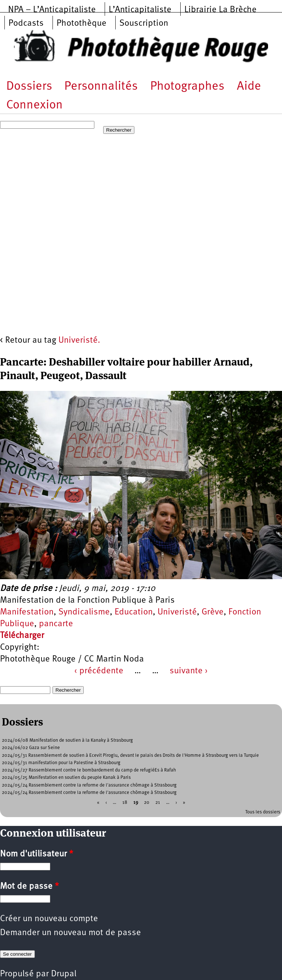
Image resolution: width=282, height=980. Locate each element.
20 (147, 803)
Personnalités (101, 87)
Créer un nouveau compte (49, 919)
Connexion (35, 105)
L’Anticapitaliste (140, 10)
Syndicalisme (84, 612)
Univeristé (177, 612)
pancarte (56, 624)
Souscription (144, 24)
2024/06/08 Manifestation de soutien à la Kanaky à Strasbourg (67, 740)
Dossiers (29, 87)
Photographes (187, 87)
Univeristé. (79, 341)
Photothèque (82, 24)
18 (125, 803)
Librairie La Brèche (220, 10)
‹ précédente (99, 671)
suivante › (189, 671)
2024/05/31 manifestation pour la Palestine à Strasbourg (61, 763)
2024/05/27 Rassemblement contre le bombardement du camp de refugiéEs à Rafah (89, 770)
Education (134, 612)
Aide (249, 87)
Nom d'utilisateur (37, 854)
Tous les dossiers (263, 812)
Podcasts (26, 24)
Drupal (64, 974)
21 (158, 803)
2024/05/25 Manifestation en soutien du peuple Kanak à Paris (66, 778)
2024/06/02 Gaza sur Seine (31, 748)
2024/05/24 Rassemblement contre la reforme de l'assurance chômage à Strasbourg (89, 785)
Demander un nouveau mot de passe (70, 933)
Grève (213, 612)
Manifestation (27, 612)
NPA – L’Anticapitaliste (52, 10)
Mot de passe (29, 887)
